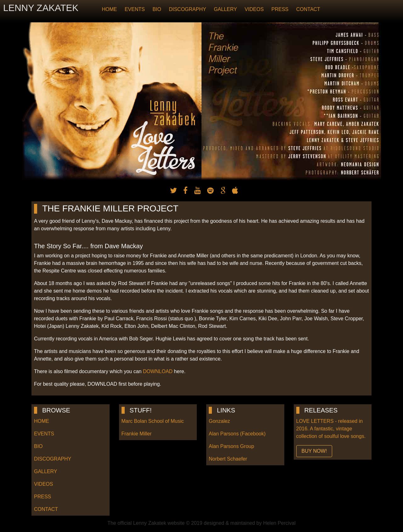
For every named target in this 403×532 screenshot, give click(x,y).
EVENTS (135, 9)
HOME (109, 9)
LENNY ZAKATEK (41, 8)
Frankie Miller (137, 434)
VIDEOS (254, 9)
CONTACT (308, 9)
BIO (157, 9)
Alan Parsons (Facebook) (237, 434)
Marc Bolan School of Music (153, 421)
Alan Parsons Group (231, 446)
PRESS (280, 9)
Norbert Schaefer (228, 459)
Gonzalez (219, 421)
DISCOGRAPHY (187, 9)
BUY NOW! (314, 451)
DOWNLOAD (158, 371)
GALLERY (225, 9)
